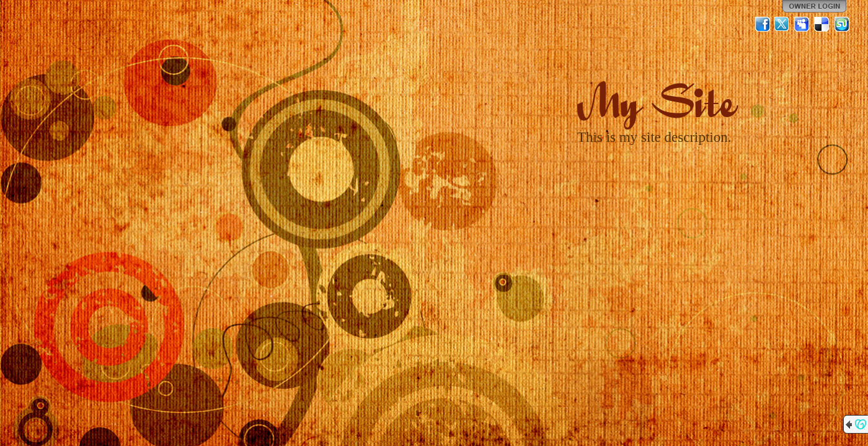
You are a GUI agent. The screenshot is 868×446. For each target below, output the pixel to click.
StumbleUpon (842, 24)
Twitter (782, 24)
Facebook (763, 24)
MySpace (802, 24)
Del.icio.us (822, 24)
